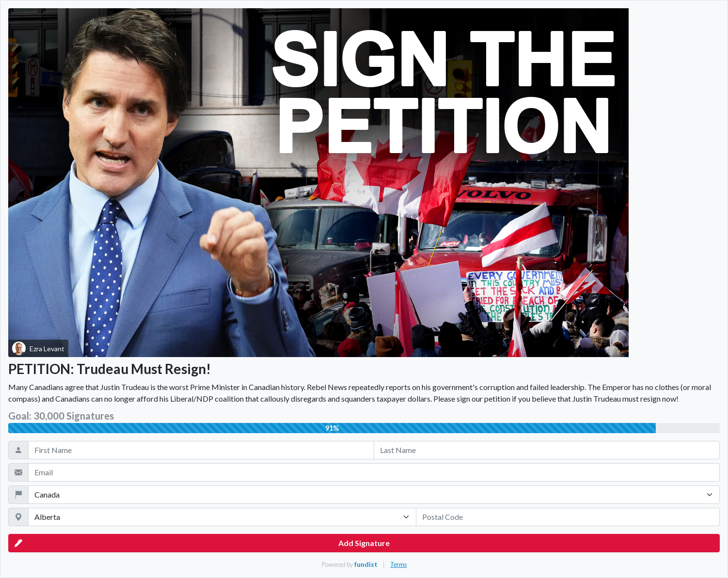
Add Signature (202, 543)
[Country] (374, 495)
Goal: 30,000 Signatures (61, 416)
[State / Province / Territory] (222, 517)
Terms (398, 564)
